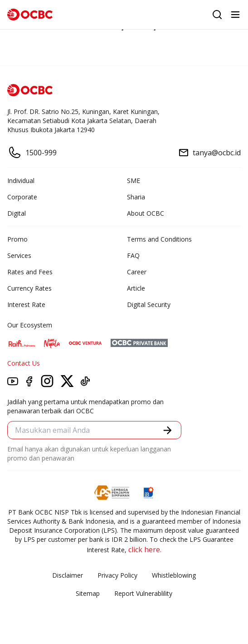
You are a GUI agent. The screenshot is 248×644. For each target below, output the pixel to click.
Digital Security (149, 305)
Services (19, 255)
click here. (145, 550)
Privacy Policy (117, 575)
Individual (21, 181)
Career (137, 272)
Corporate (22, 197)
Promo (17, 239)
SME (134, 181)
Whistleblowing (174, 575)
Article (136, 288)
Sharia (136, 197)
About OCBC (146, 213)
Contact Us (24, 363)
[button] (168, 430)
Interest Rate (26, 305)
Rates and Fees (30, 272)
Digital (17, 213)
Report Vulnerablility (143, 593)
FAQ (133, 255)
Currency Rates (29, 288)
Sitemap (88, 593)
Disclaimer (68, 575)
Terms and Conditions (159, 239)
